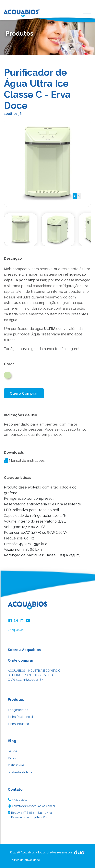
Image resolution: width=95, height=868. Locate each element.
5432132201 (20, 799)
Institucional (17, 765)
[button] (75, 196)
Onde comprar (21, 660)
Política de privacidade (25, 860)
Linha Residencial (20, 717)
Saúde (12, 751)
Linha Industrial (19, 724)
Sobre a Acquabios (24, 650)
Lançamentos (18, 710)
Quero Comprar (24, 393)
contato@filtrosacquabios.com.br (34, 806)
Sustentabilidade (20, 772)
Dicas (12, 758)
